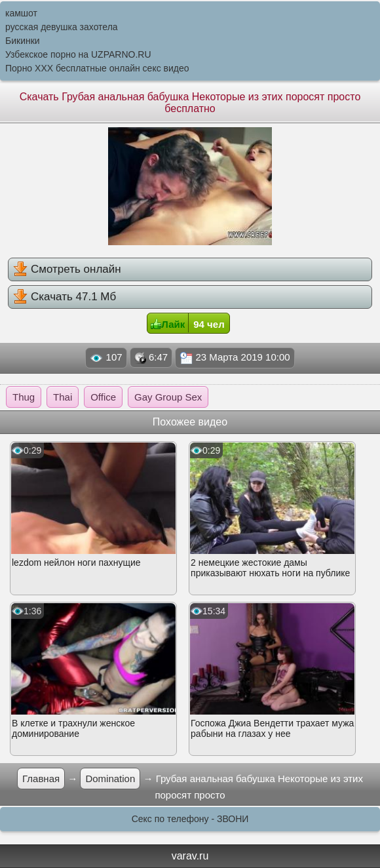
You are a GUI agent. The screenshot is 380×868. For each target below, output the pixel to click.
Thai (63, 397)
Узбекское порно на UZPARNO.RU (78, 54)
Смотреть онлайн (67, 269)
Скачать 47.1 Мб (65, 296)
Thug (24, 397)
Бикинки (23, 41)
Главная (41, 779)
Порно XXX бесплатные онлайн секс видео (97, 68)
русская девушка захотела (62, 27)
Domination (110, 779)
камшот (21, 13)
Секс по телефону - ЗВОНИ (190, 819)
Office (103, 397)
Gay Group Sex (168, 397)
